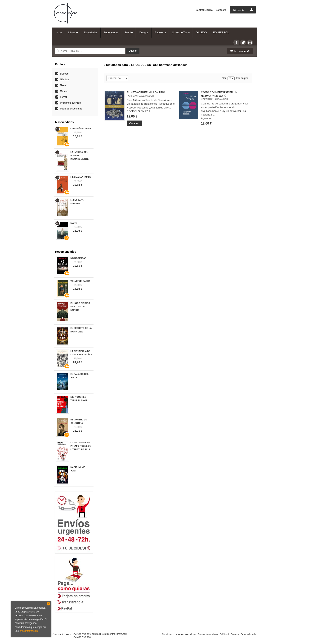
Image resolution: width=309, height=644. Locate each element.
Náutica (64, 80)
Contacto (221, 10)
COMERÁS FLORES (81, 129)
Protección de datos (208, 634)
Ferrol (63, 97)
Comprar (134, 123)
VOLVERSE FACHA (80, 281)
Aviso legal (191, 634)
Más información (29, 631)
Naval (63, 85)
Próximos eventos (70, 103)
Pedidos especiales (71, 109)
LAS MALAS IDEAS (81, 177)
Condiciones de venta (173, 634)
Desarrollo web (248, 634)
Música (64, 91)
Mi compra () (240, 51)
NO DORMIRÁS (78, 258)
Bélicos (64, 74)
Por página (242, 78)
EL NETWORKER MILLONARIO (146, 92)
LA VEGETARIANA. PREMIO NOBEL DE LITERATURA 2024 (81, 446)
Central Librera (204, 10)
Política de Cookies (229, 634)
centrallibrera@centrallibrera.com (110, 634)
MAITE (74, 223)
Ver (224, 78)
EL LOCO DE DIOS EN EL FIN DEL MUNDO (80, 307)
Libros (73, 32)
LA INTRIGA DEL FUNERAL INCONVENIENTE (79, 155)
